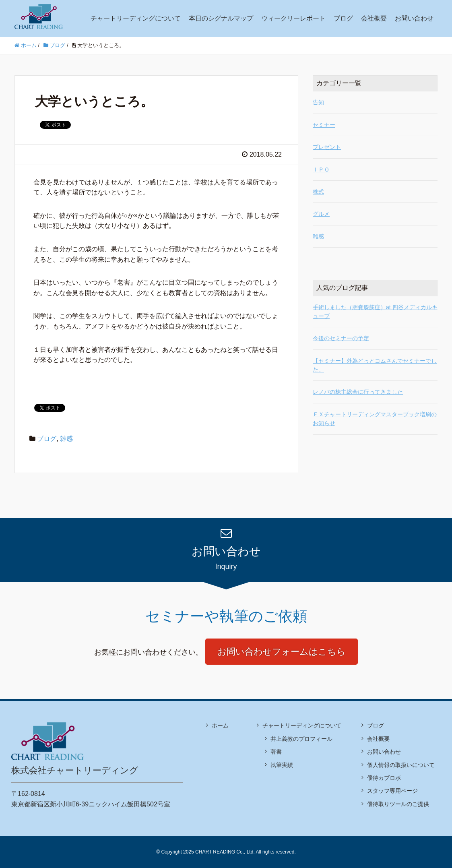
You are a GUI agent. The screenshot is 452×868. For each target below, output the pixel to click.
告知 (318, 102)
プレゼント (327, 147)
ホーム (220, 725)
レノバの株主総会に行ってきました (358, 392)
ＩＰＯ (321, 169)
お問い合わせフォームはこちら (282, 652)
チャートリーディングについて (136, 18)
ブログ (343, 18)
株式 (318, 192)
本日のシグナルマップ (221, 18)
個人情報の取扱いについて (401, 765)
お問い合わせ (414, 18)
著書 (276, 752)
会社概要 (374, 18)
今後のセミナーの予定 (341, 338)
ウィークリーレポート (293, 18)
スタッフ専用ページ (392, 791)
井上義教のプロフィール (301, 739)
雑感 (66, 439)
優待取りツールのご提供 (398, 804)
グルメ (321, 214)
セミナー (324, 125)
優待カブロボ (384, 778)
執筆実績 (282, 765)
